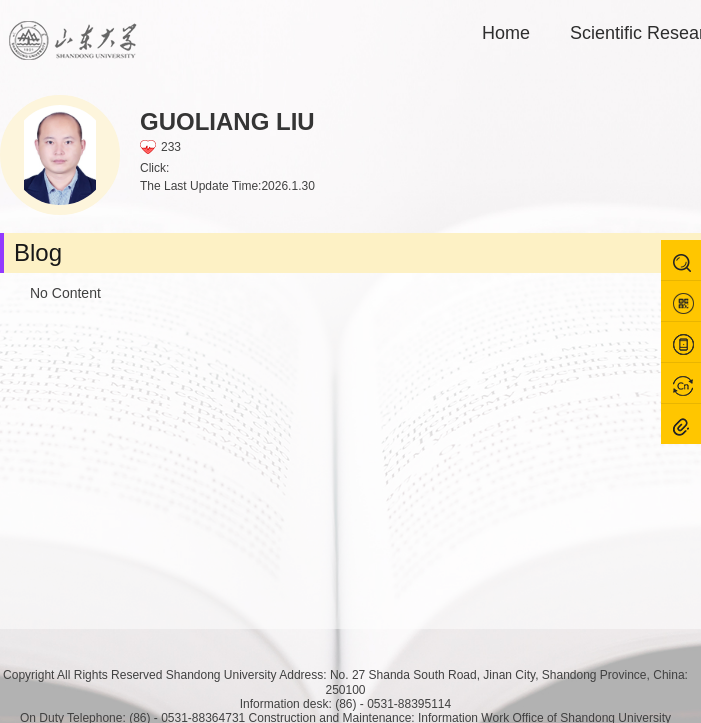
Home (506, 33)
